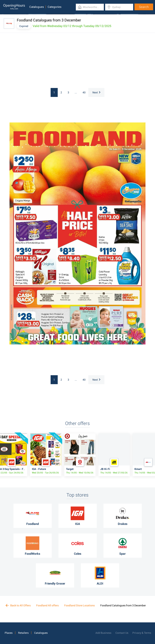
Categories (55, 7)
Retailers (23, 633)
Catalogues (37, 7)
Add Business (103, 633)
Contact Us (122, 633)
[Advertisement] (49, 61)
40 (84, 92)
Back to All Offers (18, 605)
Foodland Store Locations (79, 605)
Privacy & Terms (142, 633)
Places (9, 633)
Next (96, 92)
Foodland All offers (47, 605)
